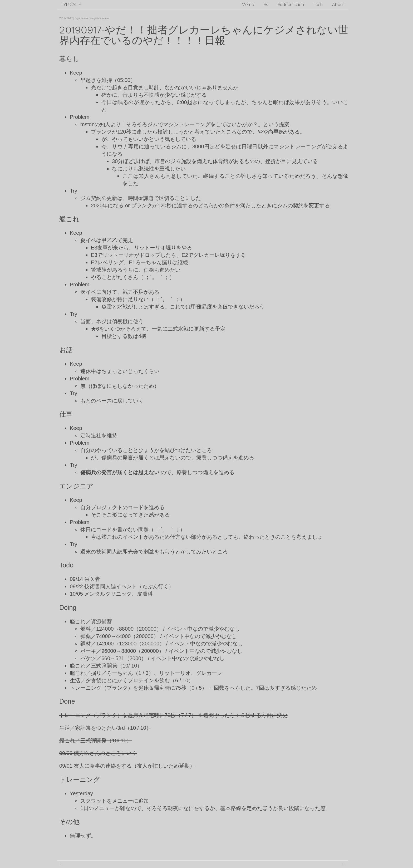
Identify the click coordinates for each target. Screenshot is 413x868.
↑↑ (343, 864)
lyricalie (71, 5)
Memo (248, 5)
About (338, 5)
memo (84, 18)
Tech (318, 5)
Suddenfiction (291, 5)
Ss (266, 5)
